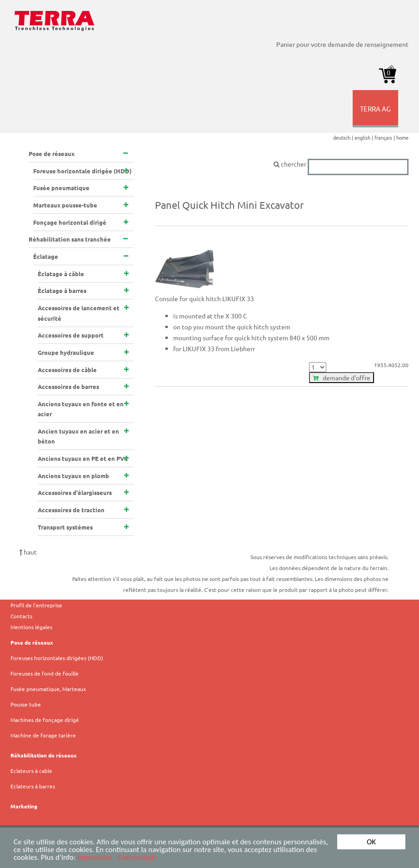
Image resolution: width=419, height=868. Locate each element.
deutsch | (344, 137)
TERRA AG (376, 116)
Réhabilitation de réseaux (44, 755)
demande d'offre (342, 378)
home (402, 137)
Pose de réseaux (32, 642)
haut (28, 552)
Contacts (21, 616)
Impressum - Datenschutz (117, 858)
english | (364, 137)
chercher (341, 164)
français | (385, 137)
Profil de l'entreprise (36, 605)
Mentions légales (31, 627)
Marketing (24, 806)
